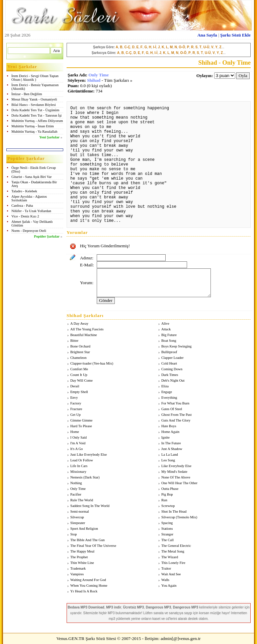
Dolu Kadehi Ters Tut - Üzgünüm (35, 110)
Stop (74, 534)
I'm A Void (78, 443)
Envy (74, 398)
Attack (166, 329)
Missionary (78, 472)
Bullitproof (169, 352)
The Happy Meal (82, 551)
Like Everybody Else (176, 466)
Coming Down (172, 369)
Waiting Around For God (88, 580)
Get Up (75, 415)
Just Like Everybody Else (89, 455)
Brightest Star (80, 352)
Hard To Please (81, 426)
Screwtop (168, 506)
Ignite (165, 437)
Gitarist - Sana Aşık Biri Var (31, 177)
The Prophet (79, 557)
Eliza (165, 386)
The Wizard (170, 557)
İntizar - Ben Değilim (27, 94)
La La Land (170, 455)
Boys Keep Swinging (177, 346)
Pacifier (76, 494)
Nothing (76, 483)
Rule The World (82, 500)
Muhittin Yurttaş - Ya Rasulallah (34, 132)
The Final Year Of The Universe (93, 546)
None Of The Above (176, 477)
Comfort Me (79, 369)
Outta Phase (170, 489)
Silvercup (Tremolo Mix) (179, 517)
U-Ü (206, 47)
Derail (75, 386)
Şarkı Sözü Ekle (235, 35)
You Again (169, 586)
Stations (167, 529)
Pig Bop (167, 494)
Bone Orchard (80, 346)
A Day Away (79, 324)
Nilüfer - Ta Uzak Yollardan (31, 211)
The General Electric (176, 546)
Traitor (166, 568)
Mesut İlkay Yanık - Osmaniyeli (34, 99)
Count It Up (79, 375)
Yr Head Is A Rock (84, 591)
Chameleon (78, 358)
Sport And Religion (84, 529)
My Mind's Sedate (174, 472)
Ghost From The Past (177, 415)
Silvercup (77, 517)
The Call (167, 540)
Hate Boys (169, 426)
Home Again (170, 432)
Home (75, 432)
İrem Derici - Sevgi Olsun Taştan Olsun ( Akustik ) (35, 78)
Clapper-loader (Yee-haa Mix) (92, 363)
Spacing (167, 523)
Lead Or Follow (82, 460)
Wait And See (171, 574)
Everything (169, 398)
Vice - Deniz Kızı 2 (25, 216)
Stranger (167, 534)
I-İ (155, 47)
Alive (165, 324)
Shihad (94, 80)
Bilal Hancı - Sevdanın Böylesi (34, 105)
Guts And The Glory (176, 420)
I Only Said (78, 437)
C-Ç (127, 47)
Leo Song (168, 460)
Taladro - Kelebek (24, 191)
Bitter (74, 341)
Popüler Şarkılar (47, 236)
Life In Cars (79, 466)
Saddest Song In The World (90, 506)
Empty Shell (79, 392)
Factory (76, 403)
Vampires (77, 574)
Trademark (78, 568)
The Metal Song (173, 551)
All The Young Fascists (87, 329)
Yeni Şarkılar (49, 137)
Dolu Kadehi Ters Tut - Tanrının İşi (36, 115)
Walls (165, 580)
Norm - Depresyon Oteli (29, 231)
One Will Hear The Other (179, 483)
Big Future (169, 335)
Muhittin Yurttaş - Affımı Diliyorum (37, 121)
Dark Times (170, 375)
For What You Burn (175, 403)
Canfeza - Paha (22, 206)
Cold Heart (169, 363)
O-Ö (182, 47)
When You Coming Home (89, 586)
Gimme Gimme (81, 420)
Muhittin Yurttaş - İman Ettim (33, 126)
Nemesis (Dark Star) (85, 477)
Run (164, 500)
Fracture (76, 409)
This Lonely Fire (173, 563)
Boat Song (169, 341)
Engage (167, 392)
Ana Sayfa (207, 35)
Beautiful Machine (84, 335)
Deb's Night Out (173, 380)
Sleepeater (78, 523)
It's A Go (76, 449)
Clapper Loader (173, 358)
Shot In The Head (174, 511)
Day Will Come (81, 380)
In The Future (171, 443)
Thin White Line (82, 563)
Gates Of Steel (172, 409)
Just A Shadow (172, 449)
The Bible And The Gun (88, 540)
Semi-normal (80, 511)
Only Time (99, 75)
